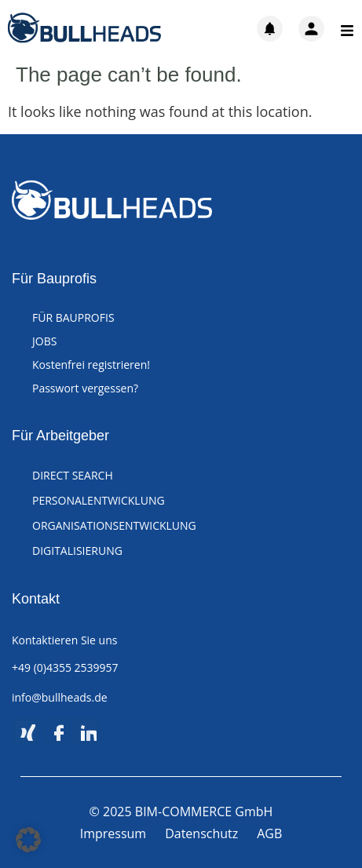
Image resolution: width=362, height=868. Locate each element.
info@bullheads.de (60, 697)
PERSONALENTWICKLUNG (99, 500)
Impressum (113, 833)
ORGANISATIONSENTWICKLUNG (114, 525)
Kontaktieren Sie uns (64, 640)
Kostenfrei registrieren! (91, 365)
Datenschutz (201, 833)
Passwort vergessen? (85, 388)
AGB (269, 833)
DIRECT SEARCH (73, 475)
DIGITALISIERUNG (77, 551)
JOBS (44, 341)
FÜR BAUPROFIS (73, 317)
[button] (28, 840)
